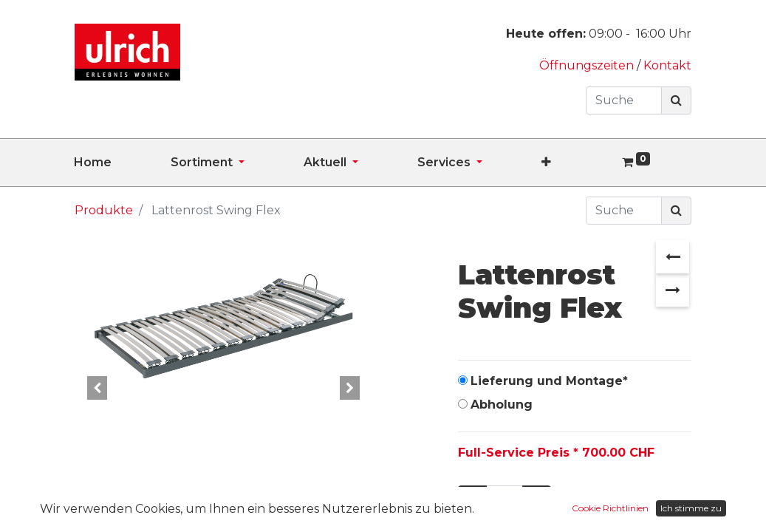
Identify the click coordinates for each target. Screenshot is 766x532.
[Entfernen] (472, 499)
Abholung (502, 405)
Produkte (104, 210)
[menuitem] (122, 163)
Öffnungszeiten (588, 65)
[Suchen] (676, 100)
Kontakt (667, 65)
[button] (576, 163)
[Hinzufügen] (537, 499)
